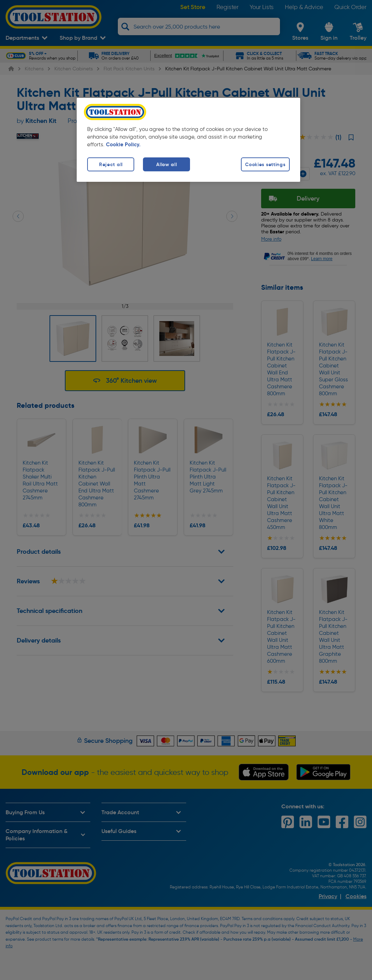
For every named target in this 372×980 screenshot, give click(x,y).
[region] (188, 140)
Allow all (166, 164)
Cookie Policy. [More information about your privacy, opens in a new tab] (123, 145)
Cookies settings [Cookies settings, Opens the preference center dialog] (265, 164)
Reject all (111, 164)
